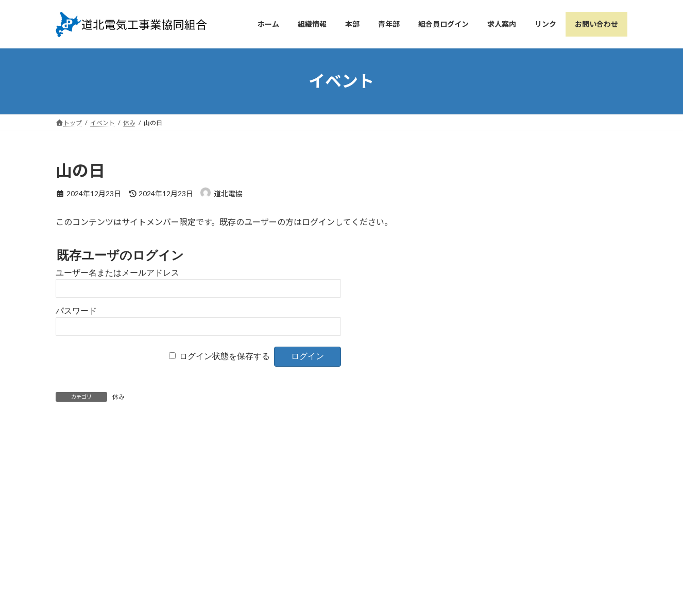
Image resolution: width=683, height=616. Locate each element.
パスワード (76, 311)
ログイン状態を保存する (225, 356)
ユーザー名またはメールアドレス (117, 273)
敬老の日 (281, 443)
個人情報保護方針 (282, 546)
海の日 (110, 443)
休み (118, 397)
